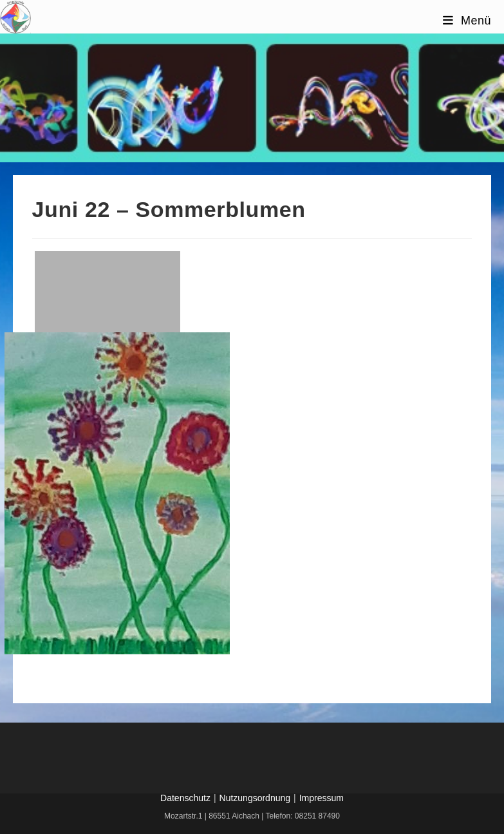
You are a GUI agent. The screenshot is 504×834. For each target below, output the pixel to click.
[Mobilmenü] (467, 21)
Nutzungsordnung (255, 798)
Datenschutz (185, 798)
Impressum (322, 798)
